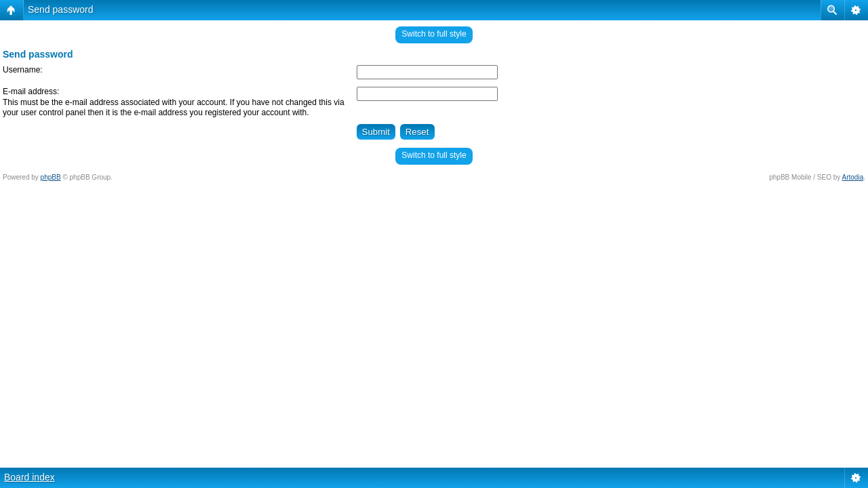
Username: (23, 70)
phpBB (51, 177)
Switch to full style (434, 34)
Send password (61, 9)
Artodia (853, 177)
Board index (29, 477)
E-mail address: (31, 91)
